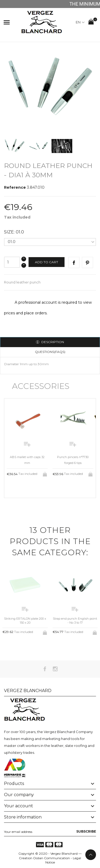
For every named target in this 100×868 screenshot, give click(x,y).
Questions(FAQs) (50, 352)
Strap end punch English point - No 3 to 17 (75, 621)
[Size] (50, 242)
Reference (15, 187)
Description (52, 342)
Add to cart (47, 262)
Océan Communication (51, 858)
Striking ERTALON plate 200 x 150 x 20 (25, 621)
